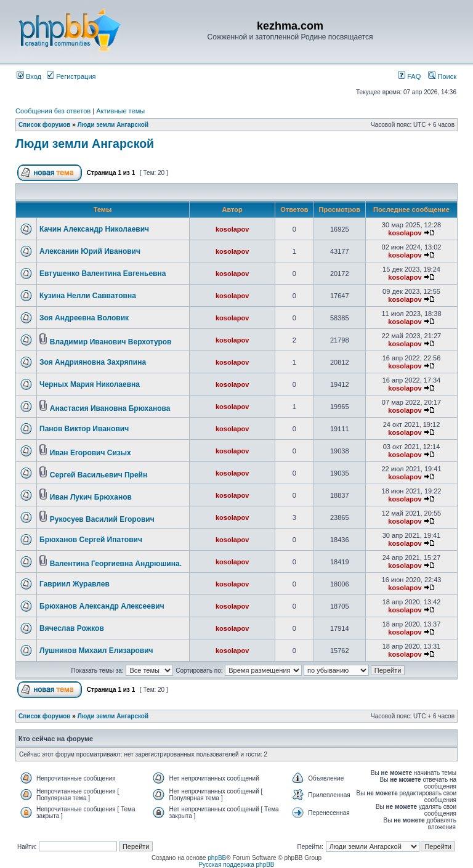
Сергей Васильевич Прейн (99, 475)
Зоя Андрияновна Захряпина (93, 362)
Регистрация (71, 76)
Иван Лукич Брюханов (91, 497)
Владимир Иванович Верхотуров (111, 342)
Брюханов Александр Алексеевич (102, 606)
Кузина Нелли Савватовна (88, 296)
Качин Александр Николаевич (94, 229)
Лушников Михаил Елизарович (96, 651)
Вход (29, 76)
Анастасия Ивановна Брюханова (110, 408)
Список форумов (45, 125)
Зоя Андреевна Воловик (84, 318)
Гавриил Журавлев (75, 584)
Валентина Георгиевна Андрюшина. (116, 564)
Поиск (442, 76)
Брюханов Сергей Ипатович (91, 540)
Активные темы (120, 111)
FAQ (409, 76)
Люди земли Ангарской (113, 125)
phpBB (217, 858)
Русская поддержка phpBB (236, 865)
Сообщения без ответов (53, 111)
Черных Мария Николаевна (90, 384)
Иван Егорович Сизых (91, 453)
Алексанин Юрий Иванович (90, 251)
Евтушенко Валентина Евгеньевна (103, 274)
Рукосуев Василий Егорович (102, 519)
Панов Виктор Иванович (84, 429)
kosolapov (232, 229)
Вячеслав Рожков (72, 628)
